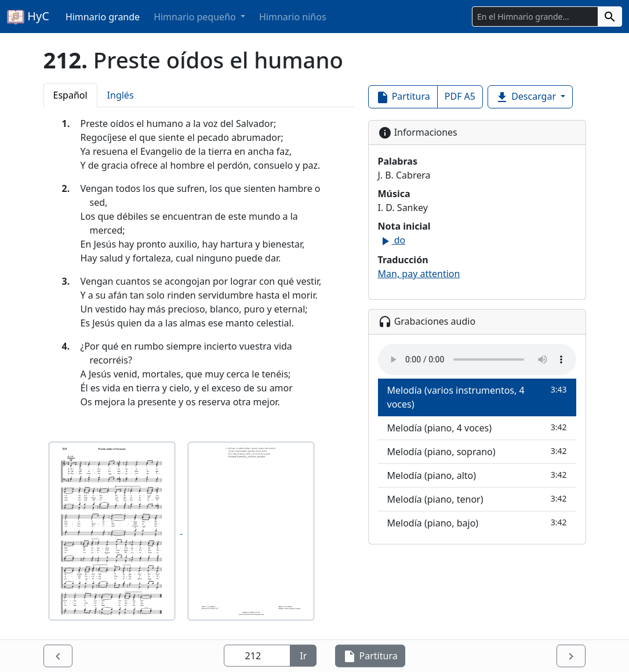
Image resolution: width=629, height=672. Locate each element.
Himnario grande (103, 17)
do (392, 240)
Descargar (527, 97)
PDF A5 (460, 96)
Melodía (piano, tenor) (477, 499)
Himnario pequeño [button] (196, 17)
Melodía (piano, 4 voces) (477, 428)
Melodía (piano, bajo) (477, 523)
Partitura (403, 97)
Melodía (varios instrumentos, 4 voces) (477, 397)
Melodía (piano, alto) (477, 475)
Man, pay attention (419, 274)
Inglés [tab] (121, 95)
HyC (28, 17)
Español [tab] (70, 95)
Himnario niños (293, 17)
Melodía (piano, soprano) (477, 451)
